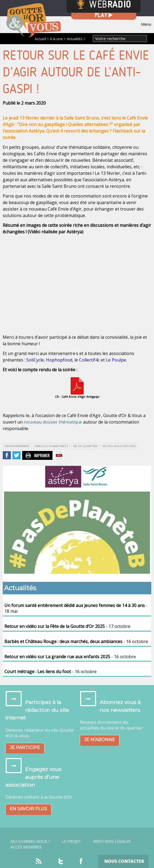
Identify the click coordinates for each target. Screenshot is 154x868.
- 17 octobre (67, 626)
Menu (146, 24)
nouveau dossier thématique (53, 422)
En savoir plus (28, 809)
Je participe (25, 748)
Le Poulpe (116, 360)
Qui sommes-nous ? (30, 841)
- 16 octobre (76, 641)
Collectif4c (89, 360)
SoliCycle (35, 360)
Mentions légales (112, 841)
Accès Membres (26, 847)
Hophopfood (59, 360)
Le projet (72, 841)
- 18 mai (76, 608)
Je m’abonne (100, 740)
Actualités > (76, 39)
